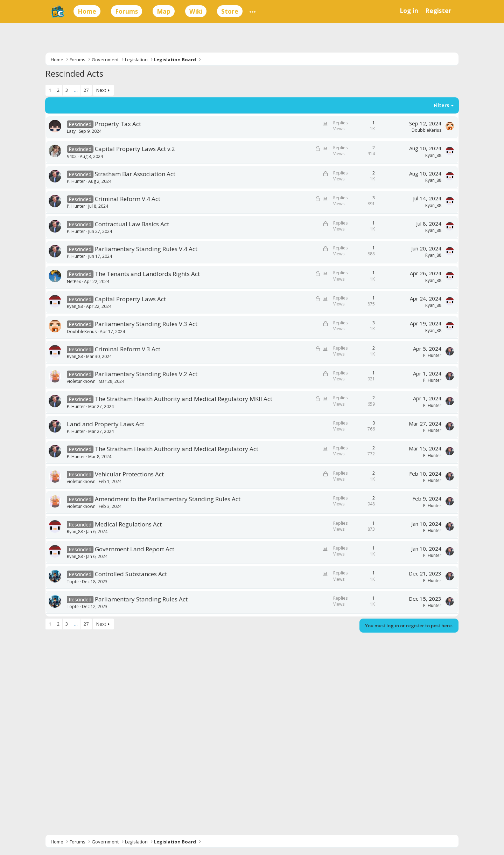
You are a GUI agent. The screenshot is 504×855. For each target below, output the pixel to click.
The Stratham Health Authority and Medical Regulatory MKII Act (184, 399)
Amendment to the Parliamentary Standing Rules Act (168, 499)
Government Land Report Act (135, 549)
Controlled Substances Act (131, 574)
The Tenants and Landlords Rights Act (147, 274)
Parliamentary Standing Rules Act (141, 599)
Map (164, 11)
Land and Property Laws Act (106, 424)
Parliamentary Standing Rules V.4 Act (146, 249)
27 (86, 90)
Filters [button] (442, 105)
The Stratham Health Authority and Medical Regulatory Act (177, 449)
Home (87, 11)
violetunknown (81, 381)
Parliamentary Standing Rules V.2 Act (146, 374)
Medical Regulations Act (128, 524)
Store (230, 11)
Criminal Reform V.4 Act (128, 199)
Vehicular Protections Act (129, 474)
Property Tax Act (118, 124)
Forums (127, 11)
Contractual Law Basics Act (132, 224)
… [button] (76, 90)
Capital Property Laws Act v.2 (135, 149)
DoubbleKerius (426, 130)
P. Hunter (76, 181)
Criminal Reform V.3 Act (128, 349)
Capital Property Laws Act (130, 299)
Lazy (71, 131)
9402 (72, 156)
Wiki (196, 11)
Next (101, 90)
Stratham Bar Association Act (135, 174)
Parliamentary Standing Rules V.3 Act (146, 324)
